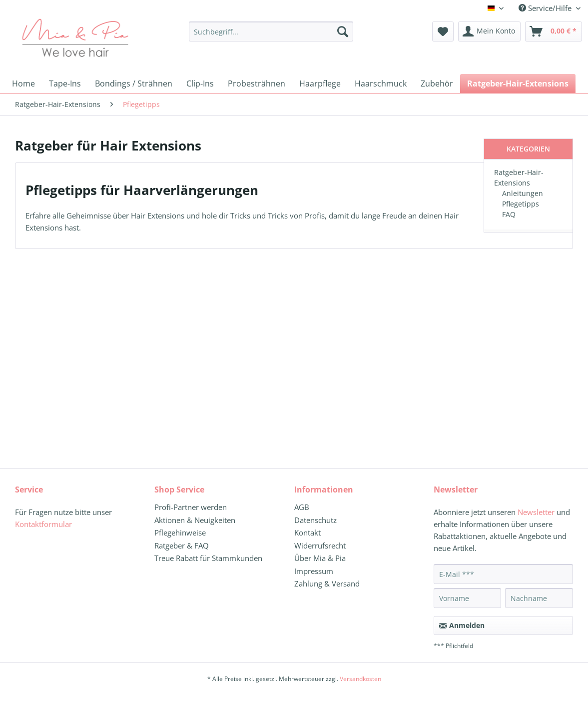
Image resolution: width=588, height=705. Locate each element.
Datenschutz (315, 520)
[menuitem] (271, 36)
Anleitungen (523, 193)
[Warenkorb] (554, 31)
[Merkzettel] (443, 31)
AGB (302, 507)
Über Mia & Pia (320, 558)
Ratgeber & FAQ (182, 545)
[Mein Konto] (489, 31)
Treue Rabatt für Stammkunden (208, 558)
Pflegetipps (521, 204)
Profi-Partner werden (191, 507)
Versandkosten (360, 679)
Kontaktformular (43, 524)
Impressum (314, 571)
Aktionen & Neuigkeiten (195, 520)
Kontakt (307, 532)
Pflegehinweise (180, 532)
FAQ (509, 214)
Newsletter (536, 512)
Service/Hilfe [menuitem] (546, 8)
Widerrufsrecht (320, 545)
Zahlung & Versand (327, 583)
